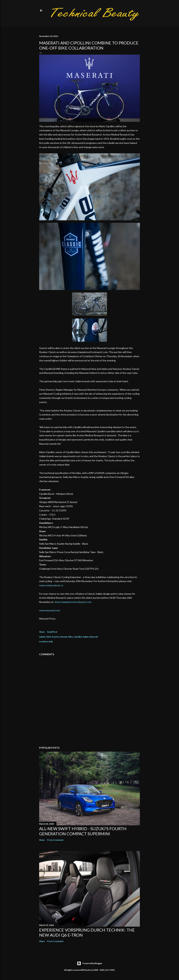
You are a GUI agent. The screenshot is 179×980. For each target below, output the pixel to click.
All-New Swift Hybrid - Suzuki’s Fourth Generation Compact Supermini (83, 831)
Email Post (52, 632)
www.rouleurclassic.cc (51, 585)
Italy (51, 641)
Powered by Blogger (90, 963)
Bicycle (64, 637)
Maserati (94, 637)
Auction (56, 637)
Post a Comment (55, 840)
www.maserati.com (50, 610)
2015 (49, 637)
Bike (71, 637)
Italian (85, 637)
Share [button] (42, 632)
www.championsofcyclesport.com (73, 602)
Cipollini (78, 637)
